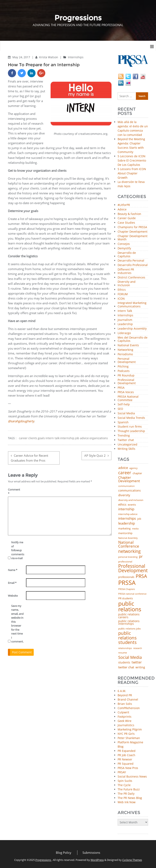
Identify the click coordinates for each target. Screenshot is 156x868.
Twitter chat (126, 440)
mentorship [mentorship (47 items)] (125, 533)
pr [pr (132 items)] (141, 556)
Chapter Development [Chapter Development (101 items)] (129, 479)
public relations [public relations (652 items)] (130, 606)
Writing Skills (126, 449)
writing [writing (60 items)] (140, 667)
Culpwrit (123, 712)
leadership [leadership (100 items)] (127, 523)
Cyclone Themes (132, 860)
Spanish (123, 422)
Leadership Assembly (132, 329)
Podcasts (124, 371)
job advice (82, 438)
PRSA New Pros (128, 768)
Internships (76, 57)
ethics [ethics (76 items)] (122, 504)
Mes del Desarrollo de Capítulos (133, 339)
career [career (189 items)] (125, 473)
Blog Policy (64, 853)
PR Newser (125, 759)
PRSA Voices (126, 392)
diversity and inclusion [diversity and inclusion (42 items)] (131, 500)
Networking (125, 350)
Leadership (125, 324)
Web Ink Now (127, 802)
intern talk (53, 438)
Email (12, 583)
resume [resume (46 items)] (123, 653)
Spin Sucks (125, 781)
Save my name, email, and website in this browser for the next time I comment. (17, 624)
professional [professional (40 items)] (125, 562)
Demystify (124, 248)
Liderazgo (124, 333)
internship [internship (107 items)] (126, 509)
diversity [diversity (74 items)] (124, 495)
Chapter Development (133, 232)
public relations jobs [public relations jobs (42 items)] (129, 629)
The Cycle (124, 785)
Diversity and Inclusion (127, 284)
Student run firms (130, 427)
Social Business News (132, 776)
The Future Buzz (129, 789)
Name (13, 570)
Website (13, 596)
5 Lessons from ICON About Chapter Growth (132, 173)
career (23, 438)
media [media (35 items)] (135, 529)
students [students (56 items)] (124, 662)
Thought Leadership (131, 431)
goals (41, 438)
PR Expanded (127, 751)
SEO (120, 409)
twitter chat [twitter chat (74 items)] (126, 667)
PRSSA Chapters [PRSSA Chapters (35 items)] (127, 589)
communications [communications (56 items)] (129, 491)
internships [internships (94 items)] (127, 519)
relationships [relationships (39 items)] (125, 648)
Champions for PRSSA (132, 227)
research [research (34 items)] (138, 648)
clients (33, 438)
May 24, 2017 (22, 57)
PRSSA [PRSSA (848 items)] (127, 583)
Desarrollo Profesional (133, 265)
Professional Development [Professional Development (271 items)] (133, 568)
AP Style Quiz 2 (95, 455)
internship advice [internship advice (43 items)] (128, 514)
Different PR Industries (126, 271)
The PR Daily (126, 794)
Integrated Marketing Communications (132, 305)
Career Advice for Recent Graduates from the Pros (29, 458)
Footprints (125, 717)
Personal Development (127, 361)
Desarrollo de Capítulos (127, 255)
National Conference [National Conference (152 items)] (129, 544)
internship (67, 438)
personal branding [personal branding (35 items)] (128, 557)
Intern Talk (125, 311)
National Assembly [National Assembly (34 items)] (128, 538)
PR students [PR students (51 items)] (126, 598)
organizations (99, 438)
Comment (14, 492)
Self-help (124, 404)
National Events (128, 345)
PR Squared (126, 764)
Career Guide (127, 218)
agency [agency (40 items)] (133, 468)
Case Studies (126, 223)
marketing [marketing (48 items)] (124, 529)
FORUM (123, 294)
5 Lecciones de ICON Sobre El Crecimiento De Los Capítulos (132, 160)
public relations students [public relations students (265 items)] (127, 638)
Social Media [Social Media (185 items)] (130, 657)
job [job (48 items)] (139, 519)
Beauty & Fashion (129, 214)
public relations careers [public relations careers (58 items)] (129, 616)
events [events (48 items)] (132, 505)
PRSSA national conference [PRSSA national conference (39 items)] (132, 594)
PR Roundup (126, 376)
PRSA (121, 388)
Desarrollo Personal (131, 261)
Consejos (124, 244)
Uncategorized (127, 445)
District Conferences (131, 278)
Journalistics (126, 725)
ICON (121, 299)
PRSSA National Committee (128, 398)
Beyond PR (125, 695)
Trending (124, 436)
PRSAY (122, 772)
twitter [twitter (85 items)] (137, 662)
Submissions (91, 853)
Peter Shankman (129, 738)
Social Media (126, 413)
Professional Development (127, 382)
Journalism (125, 320)
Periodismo (125, 354)
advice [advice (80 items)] (123, 468)
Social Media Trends (131, 418)
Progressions (43, 860)
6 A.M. (122, 691)
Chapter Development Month (133, 238)
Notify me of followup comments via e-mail (17, 550)
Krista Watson (49, 57)
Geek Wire (125, 721)
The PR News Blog (130, 798)
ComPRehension (129, 708)
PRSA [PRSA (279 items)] (141, 576)
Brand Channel (128, 699)
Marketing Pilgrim (130, 729)
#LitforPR (124, 205)
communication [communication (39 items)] (126, 486)
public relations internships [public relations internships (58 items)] (129, 623)
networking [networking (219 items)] (129, 551)
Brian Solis (125, 704)
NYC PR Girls (126, 734)
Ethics (122, 290)
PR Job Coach (126, 755)
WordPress (97, 860)
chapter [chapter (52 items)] (137, 473)
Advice (122, 210)
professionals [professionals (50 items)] (126, 577)
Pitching (123, 367)
